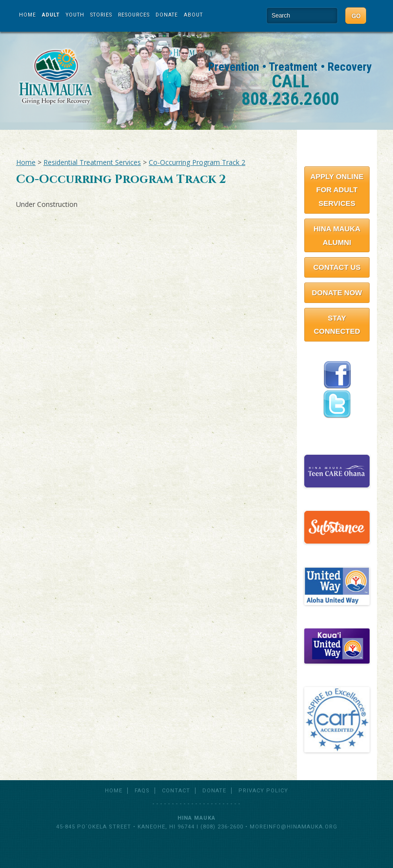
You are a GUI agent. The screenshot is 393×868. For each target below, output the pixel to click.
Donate (167, 15)
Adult (51, 15)
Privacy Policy (263, 791)
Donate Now (337, 293)
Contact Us (337, 267)
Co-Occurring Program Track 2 (197, 162)
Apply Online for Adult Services (337, 190)
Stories (101, 15)
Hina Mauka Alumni (337, 235)
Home (28, 15)
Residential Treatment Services (92, 162)
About (193, 15)
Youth (75, 15)
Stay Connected (337, 325)
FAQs (142, 791)
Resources (134, 15)
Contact (176, 791)
